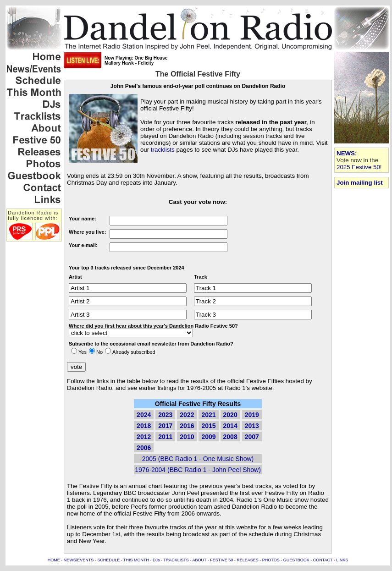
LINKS (342, 560)
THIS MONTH (136, 560)
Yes (83, 352)
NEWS (346, 153)
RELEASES (248, 560)
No (99, 352)
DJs (156, 560)
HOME (54, 560)
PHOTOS (271, 560)
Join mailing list (360, 183)
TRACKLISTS (176, 560)
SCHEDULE (108, 560)
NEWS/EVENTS (79, 560)
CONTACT (323, 560)
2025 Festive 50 (358, 167)
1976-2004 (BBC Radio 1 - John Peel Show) (198, 470)
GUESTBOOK (296, 560)
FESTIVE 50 (221, 560)
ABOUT (199, 560)
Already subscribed (134, 352)
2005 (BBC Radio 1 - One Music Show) (198, 459)
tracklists (163, 150)
